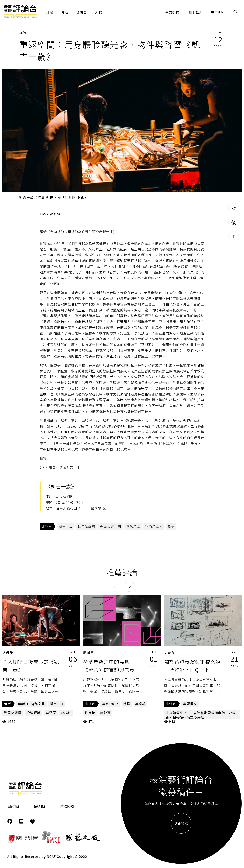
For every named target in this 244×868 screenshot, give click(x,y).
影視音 (82, 12)
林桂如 (66, 713)
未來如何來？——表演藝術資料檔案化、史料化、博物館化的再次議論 (201, 715)
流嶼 (127, 704)
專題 (65, 12)
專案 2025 (110, 704)
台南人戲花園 (111, 527)
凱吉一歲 (66, 527)
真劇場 (141, 704)
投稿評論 (133, 527)
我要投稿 (172, 12)
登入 (199, 12)
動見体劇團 (86, 527)
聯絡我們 (41, 806)
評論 (50, 12)
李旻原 (8, 652)
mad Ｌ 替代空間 (31, 704)
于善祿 (170, 652)
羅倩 (23, 33)
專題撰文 (190, 704)
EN (221, 12)
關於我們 (14, 806)
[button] (115, 586)
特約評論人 (154, 527)
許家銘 (90, 713)
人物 (99, 12)
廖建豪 (89, 652)
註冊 (191, 12)
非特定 (47, 527)
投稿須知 (67, 806)
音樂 (8, 704)
